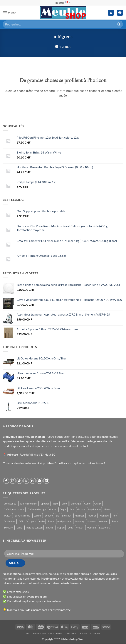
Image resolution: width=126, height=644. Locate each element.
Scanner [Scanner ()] (92, 521)
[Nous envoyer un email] (33, 481)
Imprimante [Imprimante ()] (94, 509)
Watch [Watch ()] (80, 528)
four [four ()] (72, 509)
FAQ (28, 633)
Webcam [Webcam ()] (91, 528)
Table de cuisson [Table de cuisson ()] (34, 528)
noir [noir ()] (115, 516)
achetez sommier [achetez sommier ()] (28, 504)
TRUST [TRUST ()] (50, 528)
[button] (9, 13)
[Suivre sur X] (26, 481)
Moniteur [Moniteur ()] (105, 516)
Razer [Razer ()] (51, 521)
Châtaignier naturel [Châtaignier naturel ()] (14, 509)
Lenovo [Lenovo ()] (49, 516)
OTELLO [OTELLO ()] (23, 521)
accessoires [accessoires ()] (10, 504)
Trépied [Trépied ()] (61, 528)
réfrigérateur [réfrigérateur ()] (64, 521)
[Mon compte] (111, 13)
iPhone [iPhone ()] (108, 509)
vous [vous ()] (70, 528)
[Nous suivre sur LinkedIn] (46, 481)
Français (63, 3)
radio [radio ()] (42, 521)
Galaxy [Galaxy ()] (81, 509)
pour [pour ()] (33, 521)
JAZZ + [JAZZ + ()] (8, 516)
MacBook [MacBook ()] (80, 516)
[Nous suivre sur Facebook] (6, 481)
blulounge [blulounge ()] (76, 504)
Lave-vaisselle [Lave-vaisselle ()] (23, 516)
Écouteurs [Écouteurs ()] (105, 528)
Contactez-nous (89, 633)
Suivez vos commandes (48, 633)
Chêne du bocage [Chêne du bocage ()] (37, 509)
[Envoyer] (119, 24)
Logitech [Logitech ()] (67, 516)
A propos (71, 633)
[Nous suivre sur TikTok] (20, 481)
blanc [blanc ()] (65, 504)
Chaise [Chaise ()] (98, 504)
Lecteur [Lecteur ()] (38, 516)
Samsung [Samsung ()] (79, 521)
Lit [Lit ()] (57, 516)
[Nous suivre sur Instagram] (13, 481)
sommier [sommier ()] (104, 521)
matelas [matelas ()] (92, 516)
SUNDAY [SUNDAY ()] (9, 528)
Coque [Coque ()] (63, 509)
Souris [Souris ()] (115, 521)
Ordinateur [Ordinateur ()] (10, 521)
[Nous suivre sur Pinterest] (40, 481)
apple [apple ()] (56, 504)
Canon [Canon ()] (88, 504)
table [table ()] (20, 528)
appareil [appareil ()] (45, 504)
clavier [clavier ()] (53, 509)
